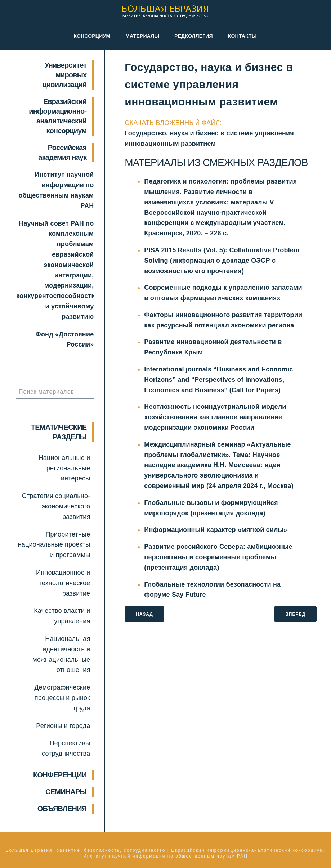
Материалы (142, 36)
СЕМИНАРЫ (66, 792)
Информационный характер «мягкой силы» (216, 530)
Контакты (242, 36)
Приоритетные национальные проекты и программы (54, 545)
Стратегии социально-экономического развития (56, 506)
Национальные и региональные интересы (64, 468)
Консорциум (92, 36)
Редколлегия (194, 36)
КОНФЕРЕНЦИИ (60, 775)
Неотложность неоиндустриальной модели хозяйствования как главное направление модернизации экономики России (215, 417)
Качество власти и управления (62, 616)
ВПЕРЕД (295, 614)
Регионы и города (63, 726)
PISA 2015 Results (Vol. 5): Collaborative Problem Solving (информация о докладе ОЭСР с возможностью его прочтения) (222, 261)
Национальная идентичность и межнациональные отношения (61, 654)
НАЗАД (144, 614)
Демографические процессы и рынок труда (62, 698)
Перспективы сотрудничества (66, 748)
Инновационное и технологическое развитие (63, 583)
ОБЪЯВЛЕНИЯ (62, 809)
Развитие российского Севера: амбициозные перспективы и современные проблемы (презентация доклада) (218, 557)
